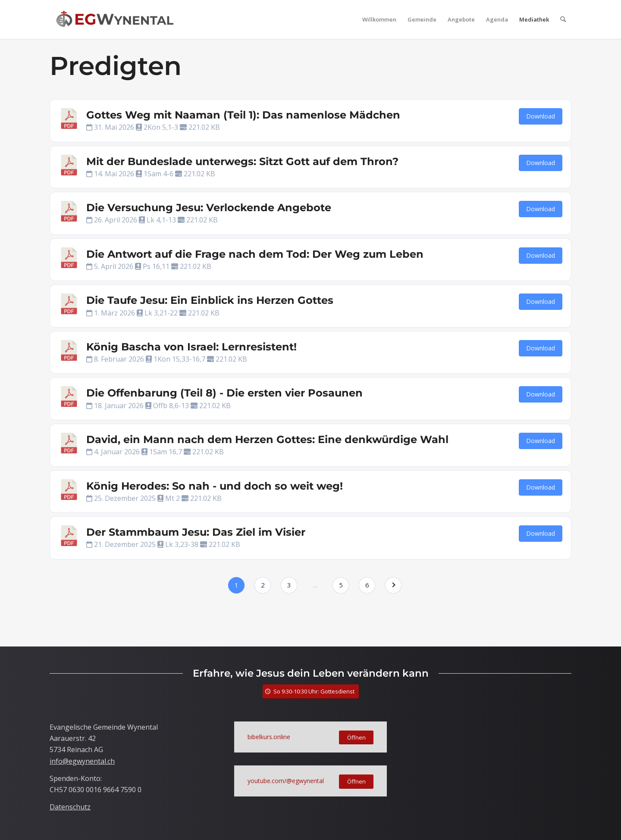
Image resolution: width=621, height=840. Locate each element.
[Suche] (563, 19)
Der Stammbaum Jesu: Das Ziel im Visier (196, 532)
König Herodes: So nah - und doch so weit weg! (215, 486)
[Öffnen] (356, 738)
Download (541, 116)
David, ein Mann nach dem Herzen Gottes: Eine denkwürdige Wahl (267, 439)
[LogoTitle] (115, 19)
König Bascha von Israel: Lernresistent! (191, 347)
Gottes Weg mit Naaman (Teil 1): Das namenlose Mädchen (243, 115)
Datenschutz (70, 807)
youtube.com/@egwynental (286, 781)
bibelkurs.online (269, 737)
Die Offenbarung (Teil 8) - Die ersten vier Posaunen (224, 393)
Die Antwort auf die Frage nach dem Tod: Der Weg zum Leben (255, 254)
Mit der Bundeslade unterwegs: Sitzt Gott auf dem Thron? (242, 161)
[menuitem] (379, 19)
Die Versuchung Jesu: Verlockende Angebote (209, 208)
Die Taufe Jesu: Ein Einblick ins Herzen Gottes (210, 300)
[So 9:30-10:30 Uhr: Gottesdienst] (311, 692)
